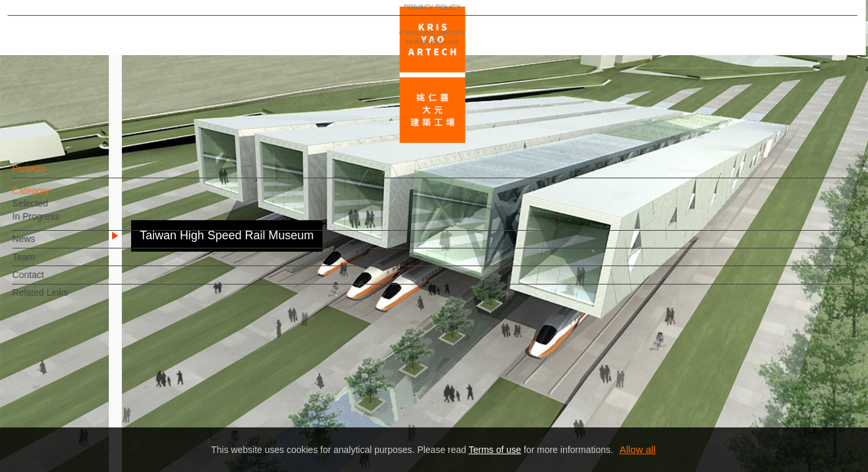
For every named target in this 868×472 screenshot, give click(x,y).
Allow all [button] (638, 449)
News (46, 245)
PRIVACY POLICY (67, 423)
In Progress (58, 223)
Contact (50, 281)
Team (46, 264)
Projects (51, 175)
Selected (52, 210)
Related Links (63, 299)
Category (53, 197)
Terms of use (495, 450)
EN (89, 385)
